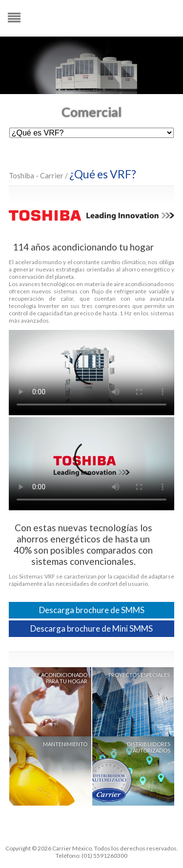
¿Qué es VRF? (103, 174)
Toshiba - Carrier (36, 175)
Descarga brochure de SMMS (92, 610)
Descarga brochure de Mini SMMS (91, 628)
